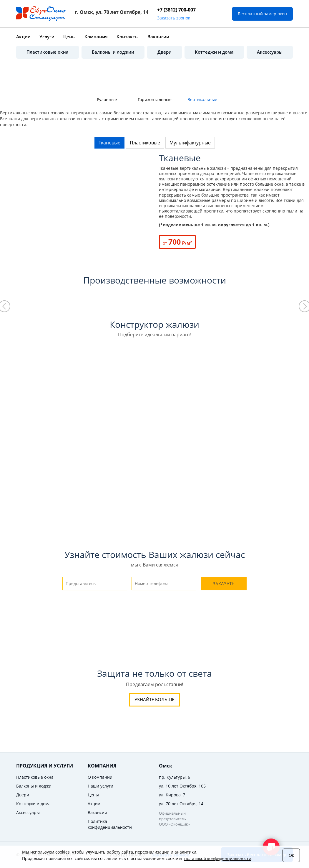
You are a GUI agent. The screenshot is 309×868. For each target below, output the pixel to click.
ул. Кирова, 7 (172, 795)
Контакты (128, 37)
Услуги (47, 37)
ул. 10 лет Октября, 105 (182, 786)
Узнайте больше (154, 699)
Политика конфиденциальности (110, 824)
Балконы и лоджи (34, 786)
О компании (100, 777)
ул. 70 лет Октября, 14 (181, 804)
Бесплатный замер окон (262, 14)
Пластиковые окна (48, 52)
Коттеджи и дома (214, 52)
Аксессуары (270, 52)
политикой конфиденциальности (218, 858)
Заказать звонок (174, 18)
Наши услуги (100, 786)
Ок (291, 855)
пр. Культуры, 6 (175, 777)
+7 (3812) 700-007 (176, 10)
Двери (165, 52)
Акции (23, 37)
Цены (69, 37)
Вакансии (158, 37)
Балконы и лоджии (113, 52)
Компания (96, 37)
